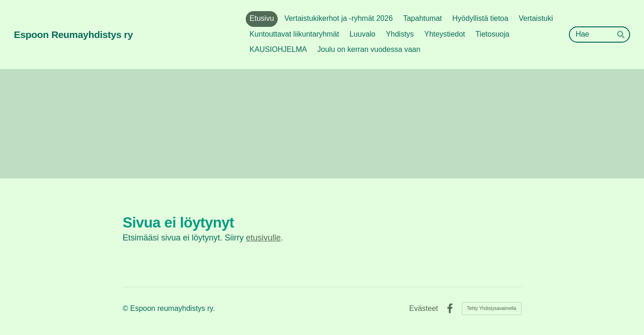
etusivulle (264, 238)
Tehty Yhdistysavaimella (492, 308)
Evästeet (424, 309)
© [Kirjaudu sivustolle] (127, 308)
